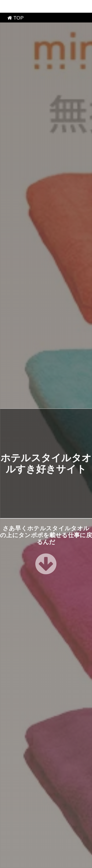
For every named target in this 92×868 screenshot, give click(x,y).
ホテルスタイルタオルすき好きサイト (48, 863)
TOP (16, 5)
